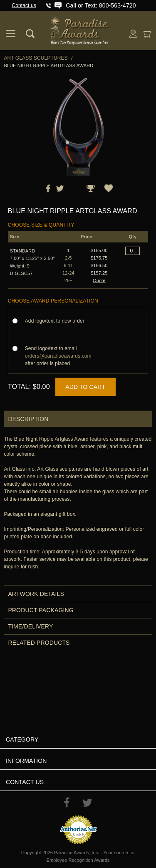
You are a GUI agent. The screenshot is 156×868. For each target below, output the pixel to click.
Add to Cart (85, 387)
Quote (99, 280)
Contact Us (25, 782)
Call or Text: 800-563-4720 (101, 5)
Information (26, 761)
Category (22, 739)
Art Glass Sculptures (36, 58)
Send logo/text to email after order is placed (58, 356)
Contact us (24, 5)
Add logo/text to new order (57, 321)
